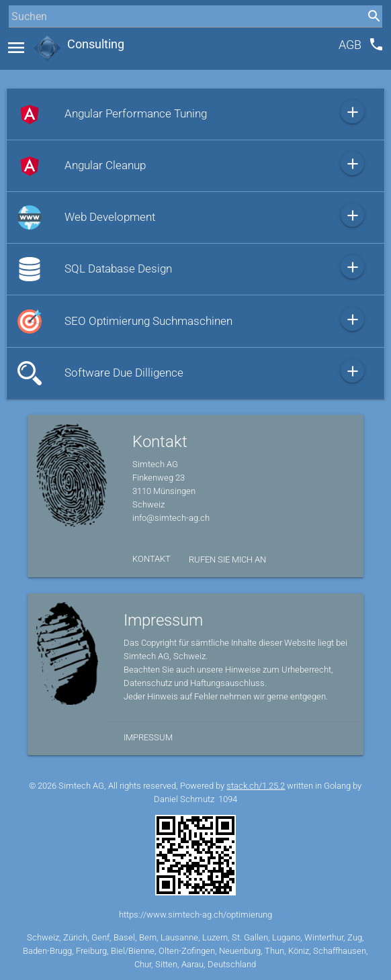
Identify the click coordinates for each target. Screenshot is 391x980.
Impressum (148, 737)
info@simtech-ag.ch (171, 518)
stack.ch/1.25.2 (256, 786)
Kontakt (151, 559)
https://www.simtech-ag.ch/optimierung (195, 915)
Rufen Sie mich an (227, 559)
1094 (228, 799)
